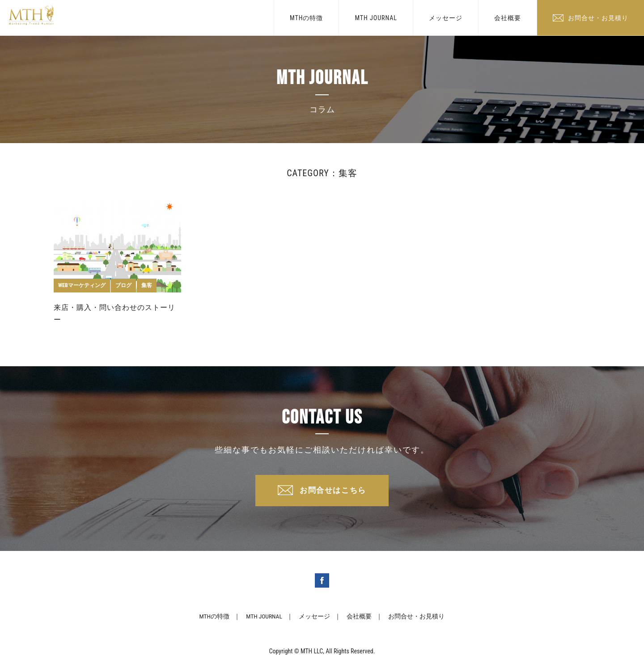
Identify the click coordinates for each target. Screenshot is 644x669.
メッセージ (446, 18)
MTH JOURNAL (376, 18)
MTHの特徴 (306, 18)
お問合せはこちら (333, 492)
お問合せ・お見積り (598, 18)
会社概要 (508, 18)
